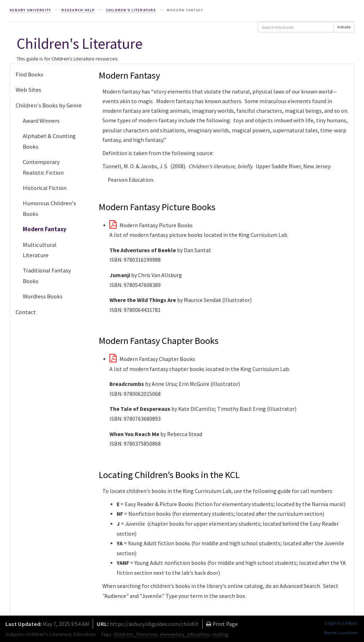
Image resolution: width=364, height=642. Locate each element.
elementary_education (184, 634)
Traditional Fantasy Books (47, 275)
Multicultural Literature (40, 250)
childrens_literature (135, 634)
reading (220, 634)
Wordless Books (43, 296)
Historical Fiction (45, 188)
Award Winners (41, 121)
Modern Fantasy (45, 229)
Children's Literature (131, 10)
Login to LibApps (341, 623)
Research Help (78, 10)
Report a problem (341, 633)
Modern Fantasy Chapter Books (152, 359)
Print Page (222, 624)
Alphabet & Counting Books (49, 141)
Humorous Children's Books (49, 208)
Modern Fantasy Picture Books (151, 225)
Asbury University (30, 10)
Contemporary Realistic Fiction (43, 167)
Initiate (344, 27)
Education (85, 634)
